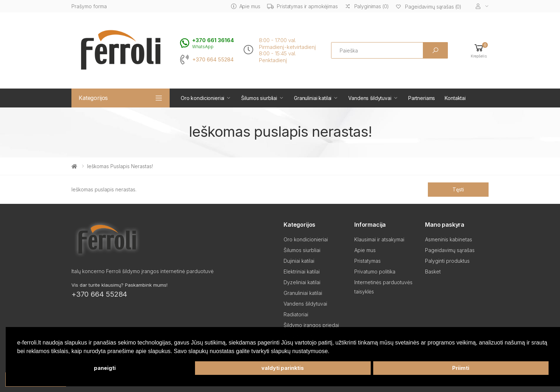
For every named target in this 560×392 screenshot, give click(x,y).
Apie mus (246, 6)
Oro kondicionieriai (202, 98)
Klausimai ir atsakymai (379, 239)
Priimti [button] (461, 368)
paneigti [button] (105, 368)
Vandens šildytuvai (370, 98)
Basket (433, 272)
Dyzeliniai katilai (302, 282)
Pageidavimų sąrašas (450, 250)
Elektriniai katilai (302, 272)
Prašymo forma (89, 6)
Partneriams (422, 98)
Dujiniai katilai (299, 261)
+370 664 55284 (213, 60)
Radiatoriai (296, 314)
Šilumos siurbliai (259, 98)
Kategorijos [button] (93, 98)
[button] (479, 51)
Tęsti (458, 189)
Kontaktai (455, 98)
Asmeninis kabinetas (449, 239)
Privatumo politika (375, 272)
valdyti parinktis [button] (283, 368)
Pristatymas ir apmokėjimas (302, 6)
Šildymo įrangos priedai (311, 325)
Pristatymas (367, 261)
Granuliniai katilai (313, 98)
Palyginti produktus (447, 261)
